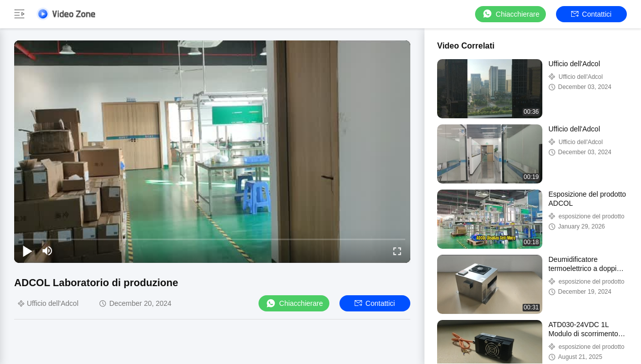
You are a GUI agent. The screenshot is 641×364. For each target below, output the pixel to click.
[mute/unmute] (48, 251)
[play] (212, 152)
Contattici (591, 14)
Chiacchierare (510, 14)
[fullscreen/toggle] (397, 251)
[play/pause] (27, 251)
